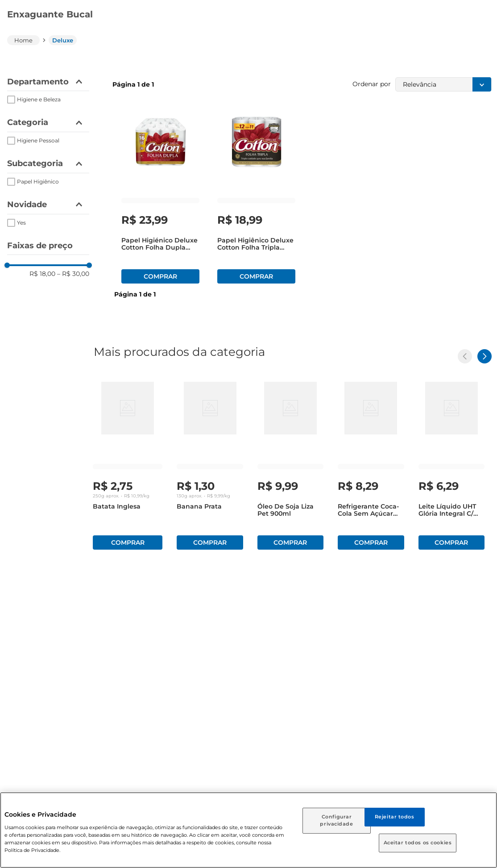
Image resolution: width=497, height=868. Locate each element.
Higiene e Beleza (39, 99)
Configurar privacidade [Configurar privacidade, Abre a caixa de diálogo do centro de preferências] (336, 820)
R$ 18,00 (42, 274)
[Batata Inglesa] (128, 464)
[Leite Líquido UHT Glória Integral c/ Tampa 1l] (451, 464)
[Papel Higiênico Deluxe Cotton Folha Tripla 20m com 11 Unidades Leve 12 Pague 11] (256, 198)
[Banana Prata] (210, 464)
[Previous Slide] (465, 356)
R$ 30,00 (73, 274)
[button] (48, 82)
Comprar (160, 276)
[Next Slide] (485, 356)
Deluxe (63, 40)
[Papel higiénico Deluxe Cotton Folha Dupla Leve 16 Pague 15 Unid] (160, 198)
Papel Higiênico (38, 182)
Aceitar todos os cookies (418, 843)
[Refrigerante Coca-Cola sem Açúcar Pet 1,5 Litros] (371, 464)
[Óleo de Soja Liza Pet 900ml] (290, 464)
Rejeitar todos (395, 817)
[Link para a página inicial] (23, 40)
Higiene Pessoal (38, 140)
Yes (21, 223)
